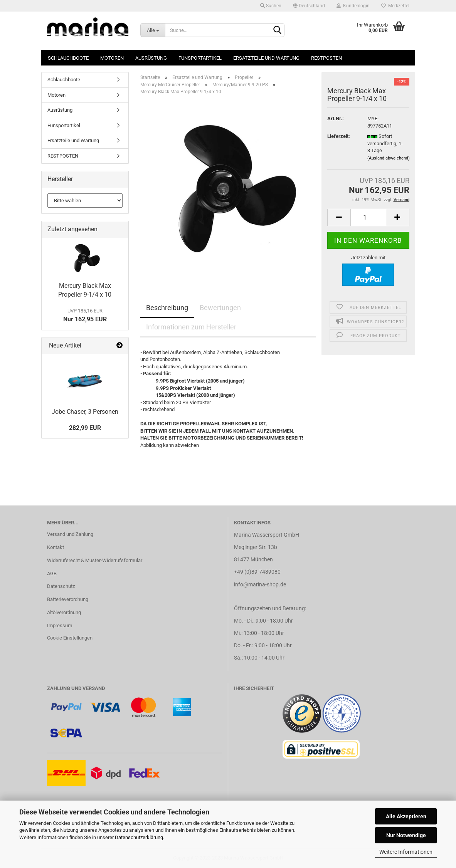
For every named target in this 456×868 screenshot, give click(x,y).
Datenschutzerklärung (139, 837)
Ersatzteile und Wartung (266, 58)
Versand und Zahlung (70, 534)
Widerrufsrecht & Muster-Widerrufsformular (95, 560)
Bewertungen (220, 308)
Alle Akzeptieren (406, 816)
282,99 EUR (85, 428)
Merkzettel (395, 6)
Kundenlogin (353, 6)
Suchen (271, 6)
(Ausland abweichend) (389, 158)
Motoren (112, 58)
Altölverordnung (64, 612)
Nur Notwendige (406, 835)
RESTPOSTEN (326, 58)
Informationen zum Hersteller (191, 327)
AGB (52, 573)
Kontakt (56, 547)
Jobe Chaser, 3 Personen (85, 412)
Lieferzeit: (339, 136)
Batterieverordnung (68, 599)
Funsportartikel (200, 58)
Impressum (60, 625)
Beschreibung (167, 308)
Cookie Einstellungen (70, 638)
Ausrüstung (151, 58)
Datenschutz (61, 586)
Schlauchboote (68, 58)
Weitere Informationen (406, 852)
